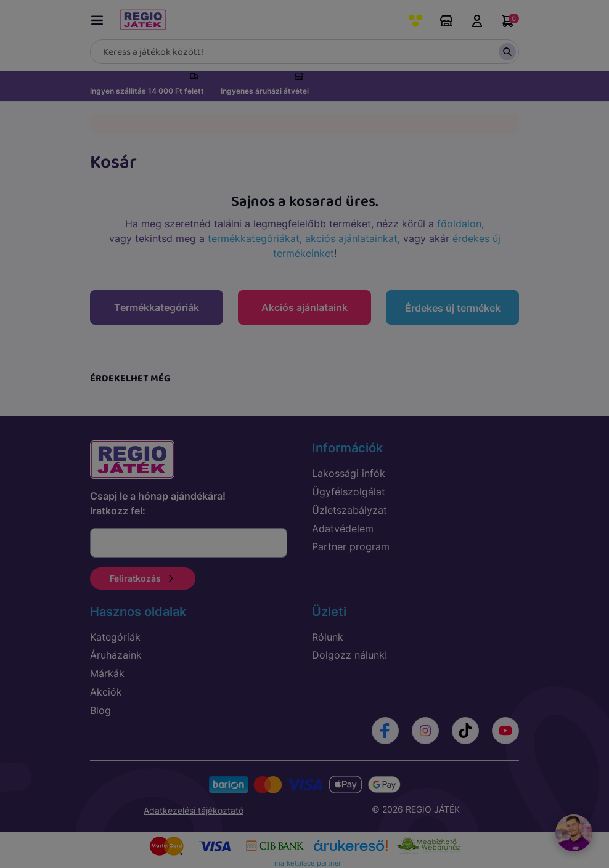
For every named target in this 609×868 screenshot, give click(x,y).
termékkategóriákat (254, 238)
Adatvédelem (343, 525)
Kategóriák (115, 634)
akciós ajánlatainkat (351, 238)
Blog (100, 707)
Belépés (477, 21)
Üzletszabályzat (349, 507)
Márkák (107, 671)
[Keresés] (304, 52)
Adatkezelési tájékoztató (194, 807)
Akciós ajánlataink (304, 307)
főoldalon (459, 224)
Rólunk (328, 634)
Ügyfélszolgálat (349, 489)
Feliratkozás (143, 575)
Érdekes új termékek (453, 308)
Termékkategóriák (157, 307)
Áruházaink (446, 21)
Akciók (106, 689)
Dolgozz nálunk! (349, 652)
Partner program (351, 544)
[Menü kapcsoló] (100, 18)
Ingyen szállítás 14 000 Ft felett (147, 91)
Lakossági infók (349, 471)
